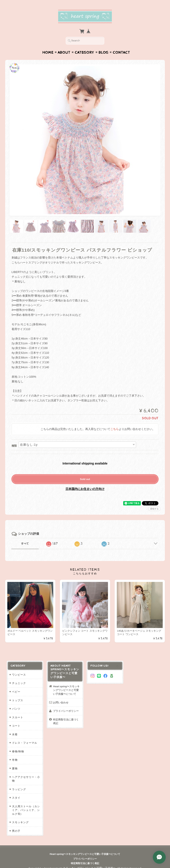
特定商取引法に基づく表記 (66, 721)
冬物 (15, 760)
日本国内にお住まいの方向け (85, 489)
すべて (25, 544)
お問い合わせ (61, 702)
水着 (15, 734)
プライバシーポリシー (66, 711)
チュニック (19, 683)
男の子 (16, 831)
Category (84, 53)
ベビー (16, 692)
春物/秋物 (18, 751)
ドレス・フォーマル (25, 743)
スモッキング (20, 822)
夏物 (15, 768)
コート (16, 726)
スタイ (16, 798)
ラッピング (19, 789)
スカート (18, 717)
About (64, 53)
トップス (18, 700)
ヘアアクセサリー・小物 (26, 779)
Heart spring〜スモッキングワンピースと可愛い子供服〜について (66, 690)
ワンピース (19, 675)
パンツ (16, 709)
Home (48, 53)
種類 (14, 446)
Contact (121, 53)
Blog (103, 53)
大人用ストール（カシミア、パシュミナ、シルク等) (26, 810)
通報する (154, 509)
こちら (115, 429)
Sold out (85, 479)
